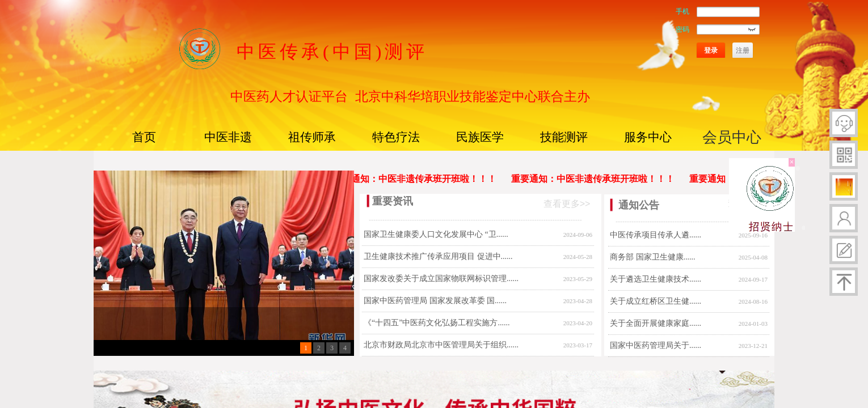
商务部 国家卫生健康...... (653, 257)
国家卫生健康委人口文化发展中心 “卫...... (436, 234)
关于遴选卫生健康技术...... (656, 279)
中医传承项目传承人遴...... (656, 235)
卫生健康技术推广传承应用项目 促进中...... (438, 256)
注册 (743, 50)
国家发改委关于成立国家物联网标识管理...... (441, 279)
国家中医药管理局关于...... (656, 345)
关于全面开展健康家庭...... (656, 323)
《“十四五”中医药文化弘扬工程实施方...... (437, 323)
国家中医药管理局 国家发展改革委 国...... (435, 301)
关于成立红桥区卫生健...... (656, 301)
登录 (711, 50)
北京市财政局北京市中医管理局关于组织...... (441, 345)
